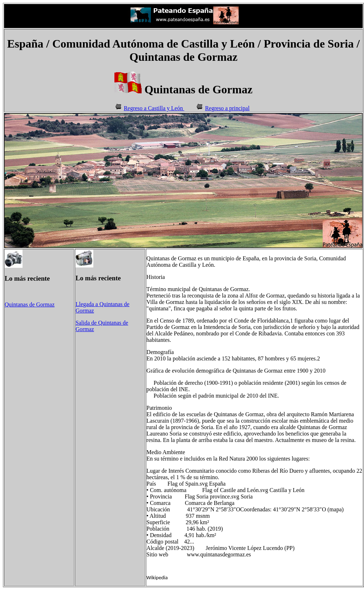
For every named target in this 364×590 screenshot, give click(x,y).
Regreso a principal (227, 108)
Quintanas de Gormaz (30, 304)
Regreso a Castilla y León (154, 108)
